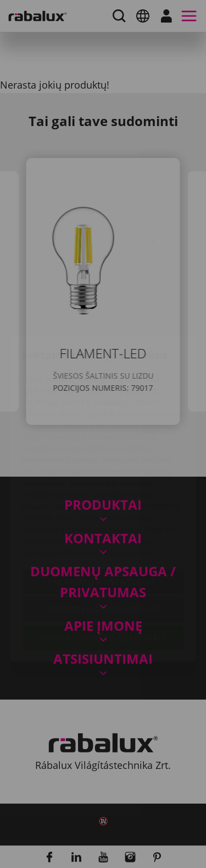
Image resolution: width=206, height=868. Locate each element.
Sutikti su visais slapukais (103, 573)
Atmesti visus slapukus (103, 545)
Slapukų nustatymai (103, 517)
